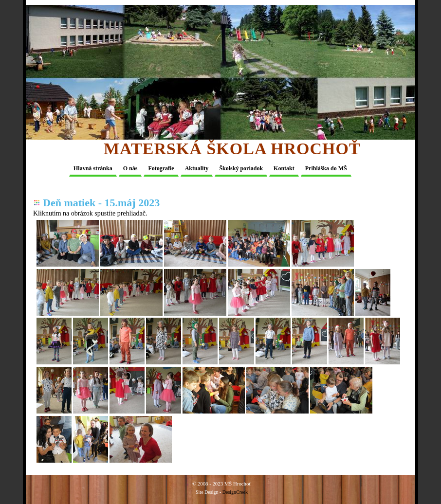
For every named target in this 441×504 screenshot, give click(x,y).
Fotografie (161, 168)
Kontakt (284, 168)
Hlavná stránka (93, 168)
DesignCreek (235, 492)
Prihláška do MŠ (326, 168)
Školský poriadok (241, 168)
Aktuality (197, 168)
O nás (130, 168)
